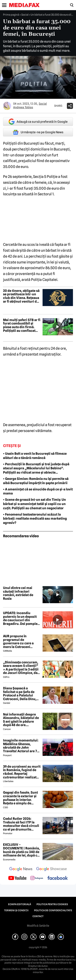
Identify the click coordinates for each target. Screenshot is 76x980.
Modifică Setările (38, 926)
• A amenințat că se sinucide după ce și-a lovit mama (38, 491)
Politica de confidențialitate (53, 910)
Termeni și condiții (16, 910)
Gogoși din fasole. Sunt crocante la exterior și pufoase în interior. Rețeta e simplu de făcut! (20, 798)
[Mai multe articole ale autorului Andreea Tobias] (7, 106)
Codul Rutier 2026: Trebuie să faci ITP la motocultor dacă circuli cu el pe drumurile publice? (21, 824)
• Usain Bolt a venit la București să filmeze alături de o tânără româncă (35, 456)
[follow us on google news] (21, 869)
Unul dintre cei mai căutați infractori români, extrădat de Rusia (18, 593)
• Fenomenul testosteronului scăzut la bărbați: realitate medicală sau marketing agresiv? (35, 519)
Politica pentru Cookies (52, 904)
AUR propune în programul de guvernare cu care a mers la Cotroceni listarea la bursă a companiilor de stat (18, 642)
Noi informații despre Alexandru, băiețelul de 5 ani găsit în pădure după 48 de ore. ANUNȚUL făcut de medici (21, 720)
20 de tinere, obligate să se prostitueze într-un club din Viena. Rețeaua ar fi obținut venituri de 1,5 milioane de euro (21, 296)
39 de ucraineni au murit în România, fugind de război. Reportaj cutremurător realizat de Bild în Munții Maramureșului (22, 772)
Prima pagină (11, 15)
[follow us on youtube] (17, 878)
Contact (38, 916)
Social (25, 15)
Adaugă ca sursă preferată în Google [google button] (38, 122)
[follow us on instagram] (37, 878)
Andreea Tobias (23, 107)
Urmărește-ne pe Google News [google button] (38, 132)
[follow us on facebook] (58, 878)
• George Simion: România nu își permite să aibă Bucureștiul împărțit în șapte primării (36, 481)
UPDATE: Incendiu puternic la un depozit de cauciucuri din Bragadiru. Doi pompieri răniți (21, 618)
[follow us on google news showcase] (51, 869)
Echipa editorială (20, 904)
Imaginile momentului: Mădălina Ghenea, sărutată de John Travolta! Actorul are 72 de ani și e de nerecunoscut (21, 746)
